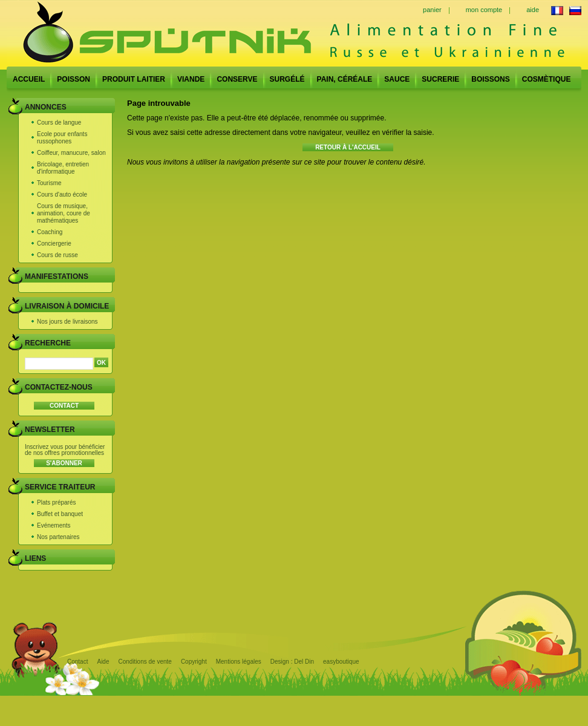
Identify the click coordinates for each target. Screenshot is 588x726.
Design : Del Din (292, 662)
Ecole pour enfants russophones (62, 138)
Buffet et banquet (60, 514)
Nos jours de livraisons (67, 322)
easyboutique (341, 662)
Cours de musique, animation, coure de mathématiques (64, 213)
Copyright (194, 662)
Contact (77, 662)
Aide (103, 662)
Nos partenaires (58, 537)
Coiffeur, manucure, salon (71, 153)
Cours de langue (59, 123)
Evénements (54, 525)
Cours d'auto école (62, 195)
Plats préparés (56, 502)
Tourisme (49, 183)
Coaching (50, 232)
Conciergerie (54, 244)
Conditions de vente (145, 662)
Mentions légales (239, 662)
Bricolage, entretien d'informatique (63, 168)
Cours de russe (57, 255)
